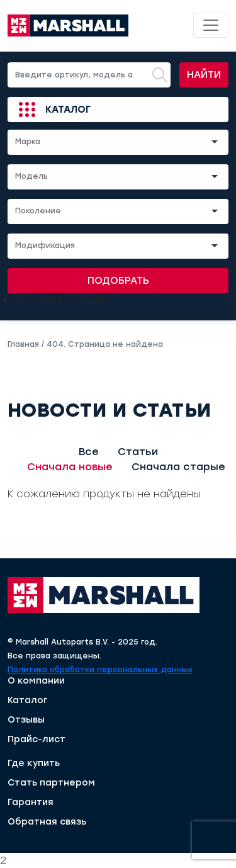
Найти (204, 75)
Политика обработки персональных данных (100, 670)
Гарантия (31, 803)
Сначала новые (70, 467)
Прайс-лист (37, 740)
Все (89, 452)
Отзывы (26, 720)
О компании (36, 681)
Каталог (68, 110)
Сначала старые (178, 467)
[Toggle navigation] (211, 25)
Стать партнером (51, 783)
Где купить (34, 764)
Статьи (138, 452)
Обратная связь (47, 822)
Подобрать (118, 281)
